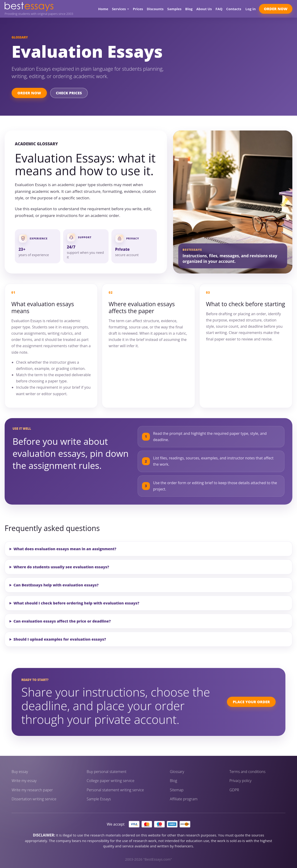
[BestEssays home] (39, 7)
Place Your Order (251, 702)
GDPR (234, 790)
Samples (174, 9)
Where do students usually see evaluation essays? (61, 567)
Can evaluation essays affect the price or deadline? (62, 621)
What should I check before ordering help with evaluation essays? (76, 603)
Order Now (276, 9)
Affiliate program (184, 799)
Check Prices (69, 93)
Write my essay (24, 781)
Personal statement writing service (115, 790)
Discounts (155, 9)
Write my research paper (32, 790)
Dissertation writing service (34, 799)
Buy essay (20, 772)
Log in (251, 9)
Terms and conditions (248, 772)
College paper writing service (111, 781)
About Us (204, 9)
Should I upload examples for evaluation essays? (60, 639)
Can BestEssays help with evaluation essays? (56, 585)
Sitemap (177, 790)
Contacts (234, 9)
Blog (189, 9)
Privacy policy (241, 781)
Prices (138, 9)
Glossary (177, 772)
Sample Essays (99, 799)
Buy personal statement (107, 772)
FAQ (219, 9)
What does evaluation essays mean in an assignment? (65, 549)
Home (103, 9)
